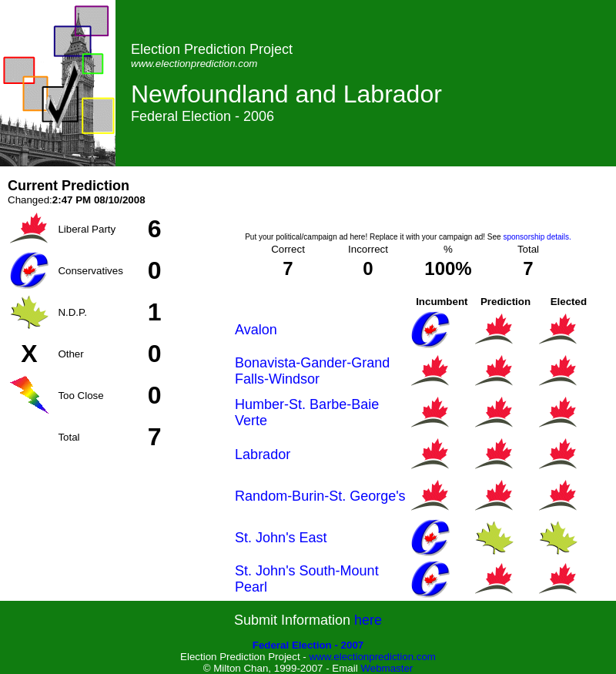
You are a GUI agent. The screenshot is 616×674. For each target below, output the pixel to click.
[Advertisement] (408, 201)
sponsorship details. (537, 237)
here (368, 620)
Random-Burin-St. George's (320, 496)
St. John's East (281, 538)
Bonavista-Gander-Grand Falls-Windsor (312, 371)
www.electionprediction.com (372, 657)
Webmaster (387, 668)
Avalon (256, 330)
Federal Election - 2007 (308, 645)
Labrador (263, 454)
